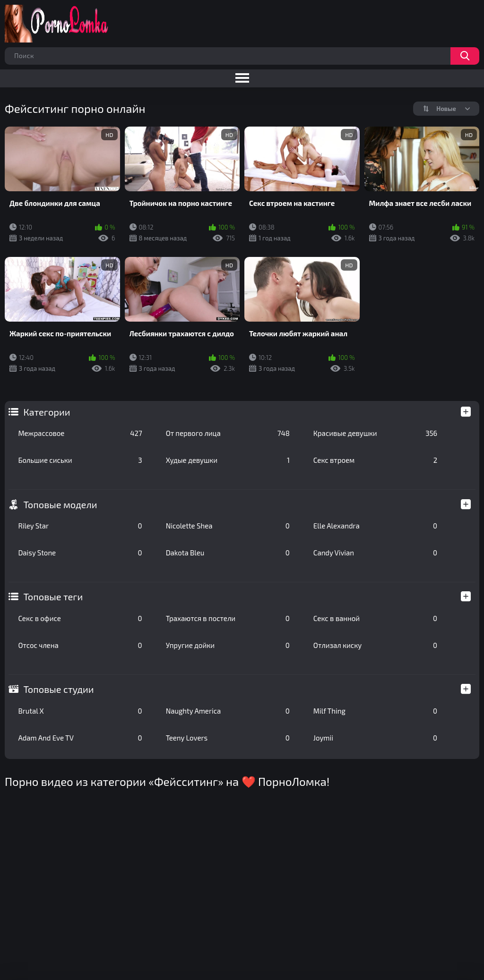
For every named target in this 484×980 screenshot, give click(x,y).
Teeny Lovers (228, 738)
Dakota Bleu (228, 553)
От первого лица (228, 433)
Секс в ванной (375, 618)
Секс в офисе (80, 618)
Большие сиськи (80, 460)
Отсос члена (80, 645)
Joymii (375, 738)
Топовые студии (58, 689)
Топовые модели (60, 504)
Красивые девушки (375, 433)
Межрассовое (80, 433)
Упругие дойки (228, 645)
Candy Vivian (375, 553)
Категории (47, 412)
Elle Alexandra (375, 526)
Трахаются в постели (228, 618)
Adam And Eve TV (80, 738)
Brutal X (80, 711)
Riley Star (80, 526)
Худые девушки (228, 460)
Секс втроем (375, 460)
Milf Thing (375, 711)
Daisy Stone (80, 553)
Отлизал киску (375, 645)
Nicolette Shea (228, 526)
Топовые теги (53, 597)
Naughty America (228, 711)
